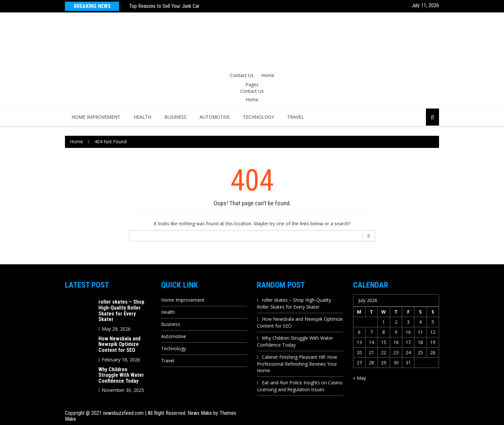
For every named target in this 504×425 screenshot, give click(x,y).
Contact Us (242, 75)
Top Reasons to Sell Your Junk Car (164, 6)
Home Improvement (96, 117)
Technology (258, 117)
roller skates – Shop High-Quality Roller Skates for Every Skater (121, 311)
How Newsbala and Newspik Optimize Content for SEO (119, 344)
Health (142, 117)
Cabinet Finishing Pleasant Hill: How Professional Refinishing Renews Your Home (297, 364)
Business (175, 117)
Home (268, 75)
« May (359, 378)
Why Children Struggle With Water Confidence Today (121, 375)
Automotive (215, 117)
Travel (295, 117)
